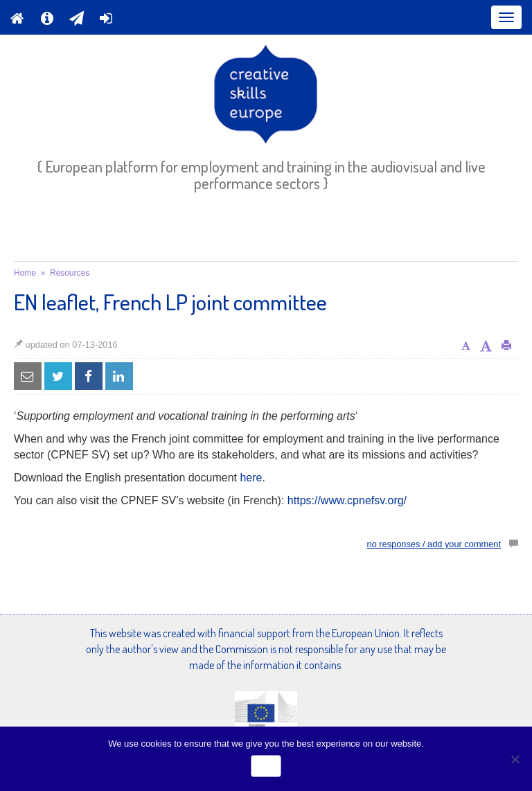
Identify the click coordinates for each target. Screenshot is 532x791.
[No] (515, 759)
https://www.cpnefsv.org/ (347, 500)
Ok (266, 766)
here (251, 478)
